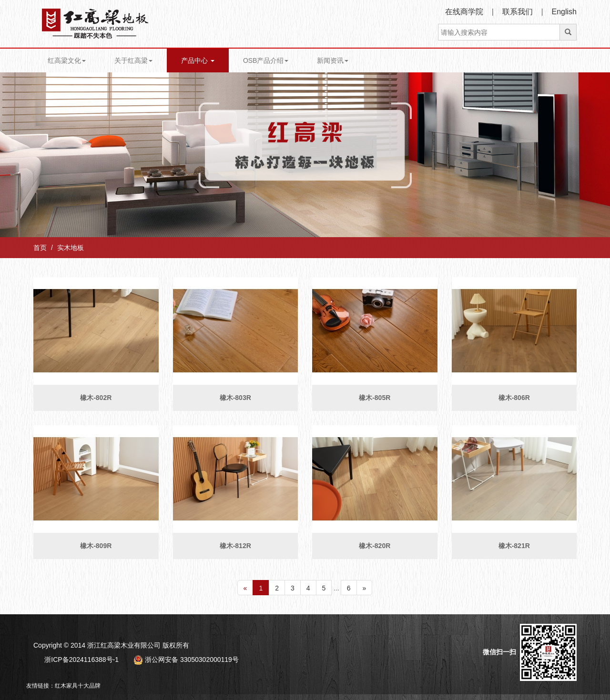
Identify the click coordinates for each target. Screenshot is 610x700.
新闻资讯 (333, 60)
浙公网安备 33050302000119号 (186, 660)
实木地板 (71, 248)
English (564, 12)
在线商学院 (464, 12)
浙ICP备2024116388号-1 (81, 660)
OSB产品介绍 (266, 60)
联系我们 (518, 12)
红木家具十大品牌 (78, 686)
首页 (40, 248)
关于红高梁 (133, 60)
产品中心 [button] (198, 60)
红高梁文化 (67, 60)
